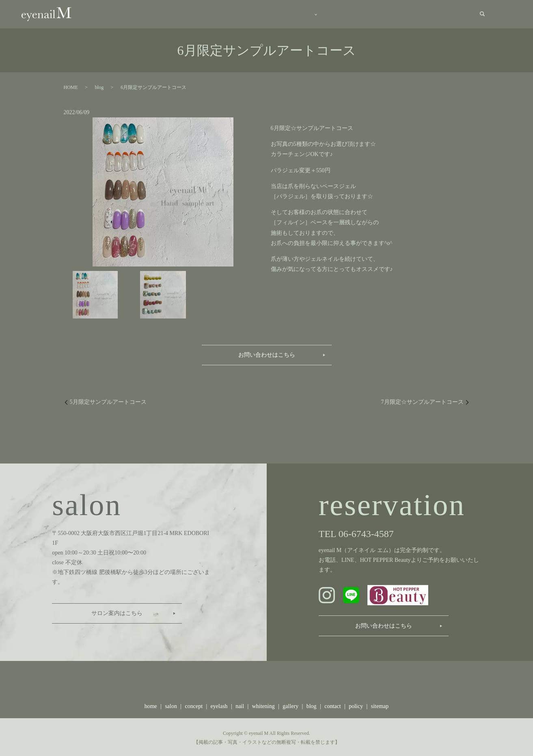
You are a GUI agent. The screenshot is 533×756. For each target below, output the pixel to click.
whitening (263, 705)
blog (386, 14)
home (155, 14)
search (482, 13)
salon (191, 14)
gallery (350, 14)
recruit (421, 14)
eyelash (219, 705)
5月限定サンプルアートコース (108, 400)
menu (272, 14)
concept (233, 14)
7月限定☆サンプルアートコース (422, 400)
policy (356, 705)
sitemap (380, 705)
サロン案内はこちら (117, 612)
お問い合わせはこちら (267, 353)
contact (456, 14)
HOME (71, 86)
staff (311, 14)
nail (240, 705)
